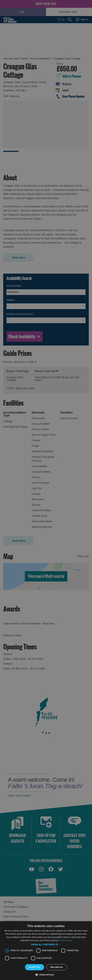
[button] (46, 945)
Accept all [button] (35, 967)
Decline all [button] (57, 967)
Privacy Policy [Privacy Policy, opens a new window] (65, 940)
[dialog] (46, 951)
